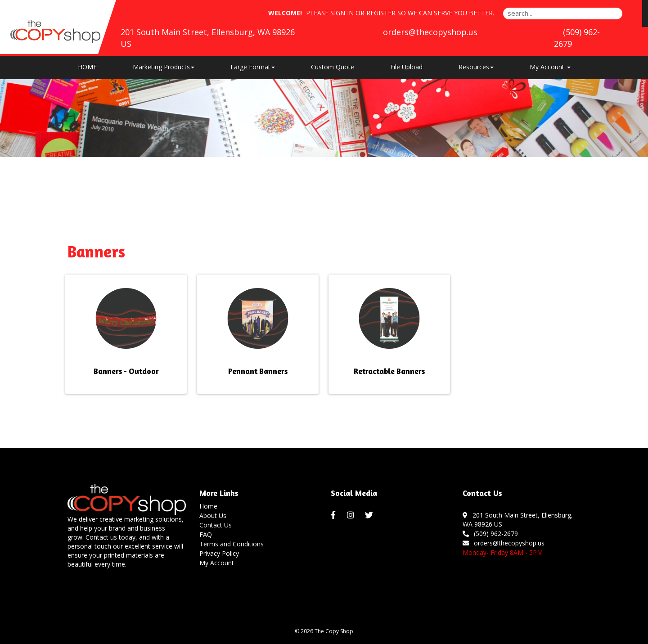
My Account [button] (550, 67)
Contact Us (216, 525)
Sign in (342, 13)
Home (208, 506)
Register (381, 13)
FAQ (206, 534)
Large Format (253, 67)
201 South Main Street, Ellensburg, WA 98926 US (518, 520)
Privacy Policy (219, 553)
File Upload (406, 67)
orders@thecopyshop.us (430, 32)
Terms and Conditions (232, 544)
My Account (217, 563)
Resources (476, 67)
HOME (87, 67)
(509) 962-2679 (490, 534)
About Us (213, 516)
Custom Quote (333, 67)
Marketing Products (164, 67)
